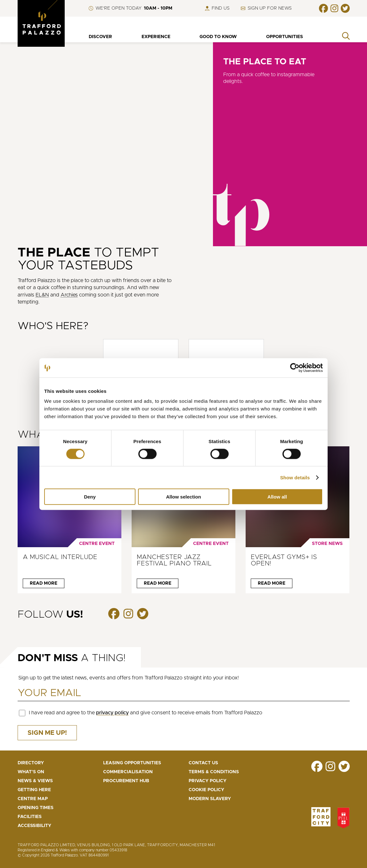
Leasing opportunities (132, 763)
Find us (217, 8)
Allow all (277, 497)
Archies (69, 295)
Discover (100, 37)
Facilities (30, 817)
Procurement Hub (126, 781)
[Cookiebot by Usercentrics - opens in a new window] (295, 368)
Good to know (218, 37)
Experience (156, 37)
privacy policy (112, 713)
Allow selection (183, 497)
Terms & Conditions (214, 772)
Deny (90, 497)
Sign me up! (47, 733)
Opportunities (285, 37)
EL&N (42, 295)
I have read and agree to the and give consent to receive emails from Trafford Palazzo (146, 713)
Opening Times (36, 808)
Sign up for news (266, 8)
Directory (31, 763)
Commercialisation (128, 772)
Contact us (203, 763)
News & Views (35, 781)
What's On (31, 772)
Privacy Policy (208, 781)
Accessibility (34, 826)
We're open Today (130, 8)
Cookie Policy (206, 790)
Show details (295, 477)
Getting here (34, 790)
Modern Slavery (210, 799)
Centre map (33, 799)
